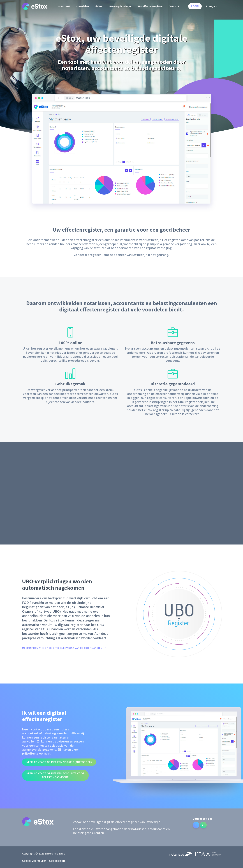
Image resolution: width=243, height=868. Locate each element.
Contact (174, 6)
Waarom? (64, 6)
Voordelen (82, 6)
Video (98, 6)
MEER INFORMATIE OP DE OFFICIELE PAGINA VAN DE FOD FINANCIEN (62, 648)
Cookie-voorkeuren (34, 861)
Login (195, 6)
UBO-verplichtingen (120, 6)
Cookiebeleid (57, 861)
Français (211, 6)
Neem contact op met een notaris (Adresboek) (59, 762)
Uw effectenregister (151, 6)
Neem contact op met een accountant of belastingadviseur (55, 775)
